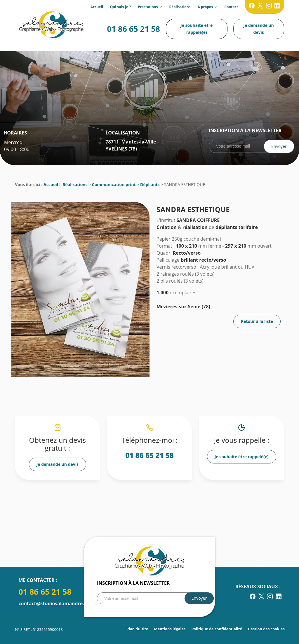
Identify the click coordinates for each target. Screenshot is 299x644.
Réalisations (180, 7)
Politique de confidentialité (217, 629)
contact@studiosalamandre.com (56, 603)
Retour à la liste (257, 321)
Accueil (97, 7)
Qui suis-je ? (120, 7)
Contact (231, 7)
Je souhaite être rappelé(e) (197, 29)
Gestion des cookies (266, 629)
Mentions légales (170, 629)
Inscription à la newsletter (245, 130)
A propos (205, 7)
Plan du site (137, 629)
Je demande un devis (259, 29)
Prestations (148, 7)
